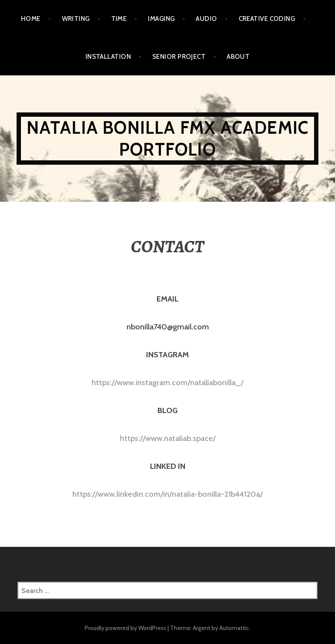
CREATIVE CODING (267, 19)
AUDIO (206, 19)
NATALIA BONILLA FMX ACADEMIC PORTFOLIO (168, 138)
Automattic (234, 628)
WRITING (76, 19)
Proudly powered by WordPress (125, 628)
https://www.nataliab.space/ (168, 438)
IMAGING (161, 19)
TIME (119, 19)
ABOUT (238, 57)
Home (31, 19)
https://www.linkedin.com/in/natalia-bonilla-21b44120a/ (167, 494)
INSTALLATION (108, 57)
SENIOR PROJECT (179, 57)
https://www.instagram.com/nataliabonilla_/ (167, 383)
